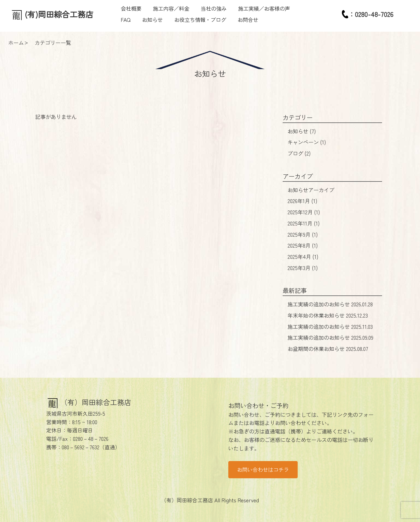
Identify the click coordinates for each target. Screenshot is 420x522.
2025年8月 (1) (303, 245)
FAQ (126, 20)
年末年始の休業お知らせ (328, 315)
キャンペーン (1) (307, 142)
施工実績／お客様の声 (264, 8)
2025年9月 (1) (303, 234)
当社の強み (214, 8)
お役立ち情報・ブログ (200, 20)
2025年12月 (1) (304, 212)
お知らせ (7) (302, 131)
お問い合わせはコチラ (263, 470)
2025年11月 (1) (304, 223)
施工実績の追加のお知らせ (330, 304)
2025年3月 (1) (303, 268)
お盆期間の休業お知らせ (328, 349)
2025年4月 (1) (303, 257)
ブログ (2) (299, 153)
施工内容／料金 (171, 8)
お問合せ (248, 20)
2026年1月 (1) (302, 201)
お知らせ (152, 20)
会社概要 (131, 8)
